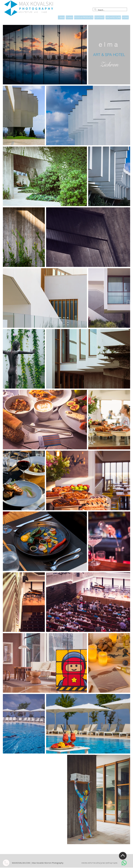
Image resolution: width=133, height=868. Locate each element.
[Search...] (110, 10)
